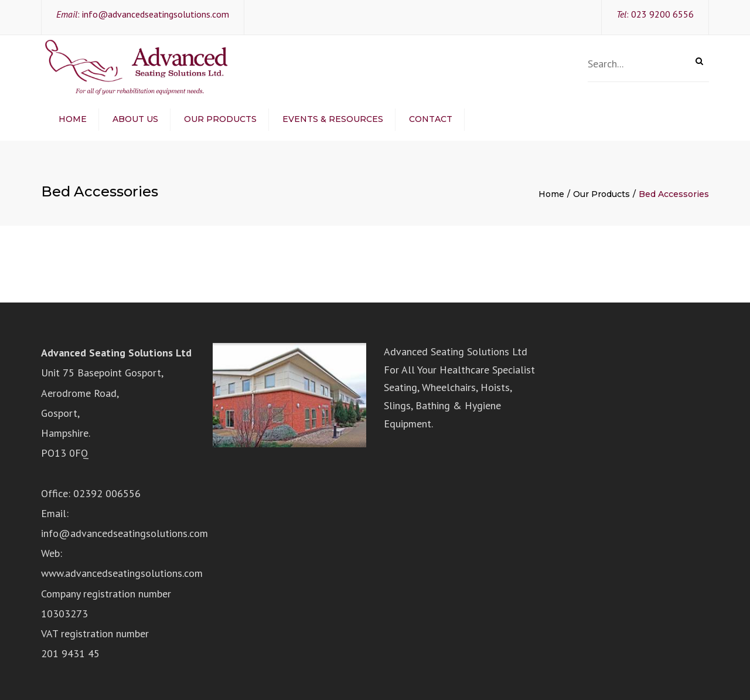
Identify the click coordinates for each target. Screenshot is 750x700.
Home (73, 119)
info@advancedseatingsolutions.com (156, 14)
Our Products (220, 119)
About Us (135, 119)
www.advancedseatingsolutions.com (122, 573)
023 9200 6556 (662, 14)
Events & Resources (333, 119)
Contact (431, 119)
